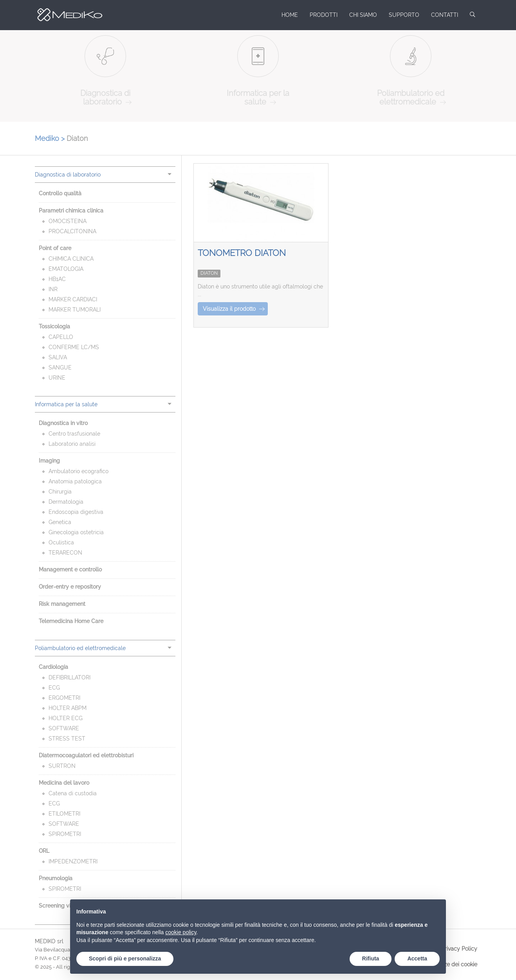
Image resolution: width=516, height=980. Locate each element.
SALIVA (58, 357)
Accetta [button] (417, 958)
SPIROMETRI (65, 834)
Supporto (404, 15)
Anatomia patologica (75, 481)
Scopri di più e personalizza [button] (125, 958)
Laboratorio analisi (72, 444)
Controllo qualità (60, 193)
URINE (57, 378)
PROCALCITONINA (72, 231)
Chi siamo (363, 15)
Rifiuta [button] (371, 958)
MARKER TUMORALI (75, 310)
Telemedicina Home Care (71, 621)
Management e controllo (70, 569)
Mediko (66, 15)
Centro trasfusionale (74, 434)
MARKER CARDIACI (73, 299)
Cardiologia (53, 667)
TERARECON (65, 553)
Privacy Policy (459, 949)
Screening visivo (60, 906)
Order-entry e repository (70, 587)
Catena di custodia (73, 793)
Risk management (62, 604)
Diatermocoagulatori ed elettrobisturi (86, 755)
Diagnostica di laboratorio (68, 175)
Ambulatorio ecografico (78, 471)
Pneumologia (56, 878)
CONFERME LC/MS (74, 347)
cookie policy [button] (181, 932)
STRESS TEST (67, 739)
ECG (54, 688)
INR (53, 289)
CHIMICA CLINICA (71, 259)
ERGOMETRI (64, 698)
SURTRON (62, 766)
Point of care (55, 248)
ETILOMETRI (64, 814)
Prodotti (324, 15)
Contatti (445, 15)
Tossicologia (54, 326)
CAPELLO (61, 337)
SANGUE (60, 367)
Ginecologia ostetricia (76, 532)
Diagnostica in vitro (63, 423)
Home (290, 15)
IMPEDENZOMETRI (73, 861)
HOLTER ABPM (68, 708)
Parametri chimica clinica (71, 211)
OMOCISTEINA (68, 221)
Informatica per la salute (66, 404)
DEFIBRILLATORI (69, 677)
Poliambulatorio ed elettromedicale (80, 648)
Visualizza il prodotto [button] (234, 309)
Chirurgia (60, 492)
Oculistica (61, 542)
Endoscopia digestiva (76, 512)
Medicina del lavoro (64, 783)
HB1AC (57, 279)
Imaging (49, 461)
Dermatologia (66, 502)
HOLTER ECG (66, 718)
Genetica (60, 522)
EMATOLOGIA (66, 269)
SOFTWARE (64, 728)
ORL (44, 851)
